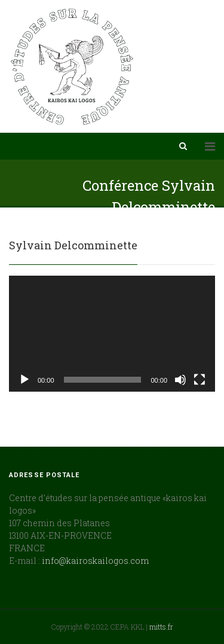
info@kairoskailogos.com (95, 561)
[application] (112, 334)
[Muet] (180, 380)
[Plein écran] (200, 380)
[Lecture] (24, 380)
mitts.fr (161, 627)
